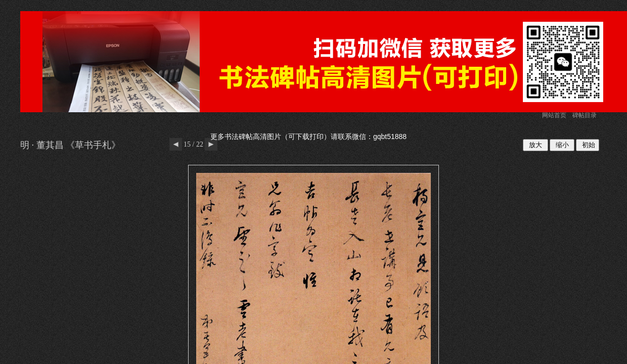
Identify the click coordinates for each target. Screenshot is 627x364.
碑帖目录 (585, 115)
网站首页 (554, 115)
